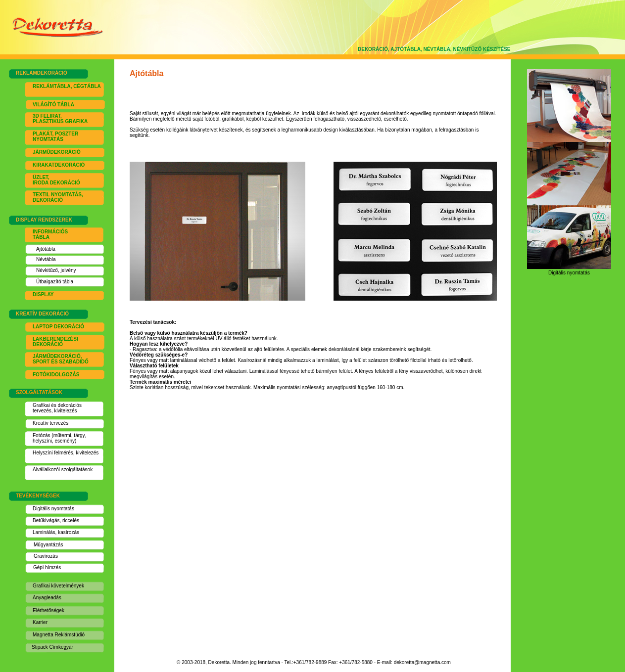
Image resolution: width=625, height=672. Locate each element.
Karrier (40, 622)
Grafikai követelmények (58, 586)
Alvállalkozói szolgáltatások (63, 470)
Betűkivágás (46, 520)
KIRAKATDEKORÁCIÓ (59, 165)
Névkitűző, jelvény (56, 270)
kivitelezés (65, 411)
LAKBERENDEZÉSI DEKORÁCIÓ (55, 342)
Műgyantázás (48, 545)
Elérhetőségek (48, 610)
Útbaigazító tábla (55, 282)
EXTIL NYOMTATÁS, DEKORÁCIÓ (58, 197)
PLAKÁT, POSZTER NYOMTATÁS (55, 136)
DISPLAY (43, 294)
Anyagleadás (47, 598)
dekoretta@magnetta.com (422, 662)
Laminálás (44, 532)
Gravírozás (46, 556)
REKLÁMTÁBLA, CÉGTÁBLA (67, 86)
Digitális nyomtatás (53, 509)
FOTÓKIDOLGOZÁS (56, 375)
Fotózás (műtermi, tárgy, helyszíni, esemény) (59, 438)
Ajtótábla (46, 249)
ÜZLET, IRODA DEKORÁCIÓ (56, 180)
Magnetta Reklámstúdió (59, 635)
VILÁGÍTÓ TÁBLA (53, 105)
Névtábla (46, 259)
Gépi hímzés (47, 567)
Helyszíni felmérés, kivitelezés (66, 453)
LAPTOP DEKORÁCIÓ (58, 327)
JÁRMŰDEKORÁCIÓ (57, 152)
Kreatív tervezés (50, 423)
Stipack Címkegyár (52, 647)
